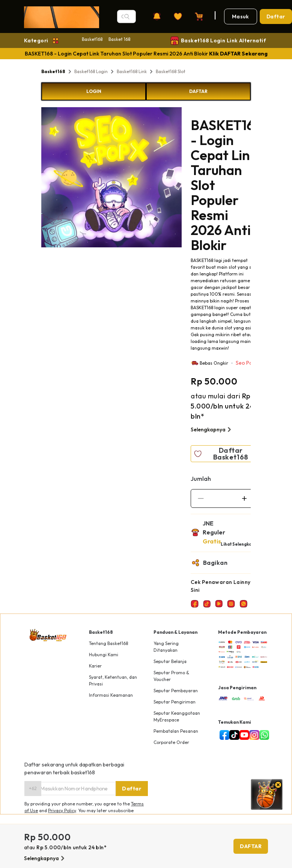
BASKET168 (202, 260)
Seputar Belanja (170, 661)
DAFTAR (198, 91)
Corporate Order (171, 742)
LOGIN (94, 91)
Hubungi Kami (104, 655)
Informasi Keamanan (111, 695)
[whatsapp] (263, 735)
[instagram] (253, 735)
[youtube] (243, 735)
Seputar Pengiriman (175, 702)
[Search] (127, 16)
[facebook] (223, 735)
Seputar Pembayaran (176, 691)
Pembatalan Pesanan (176, 731)
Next (187, 178)
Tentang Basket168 (108, 643)
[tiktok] (233, 735)
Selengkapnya (212, 430)
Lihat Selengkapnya (241, 544)
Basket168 (92, 39)
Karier (95, 666)
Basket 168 (119, 39)
